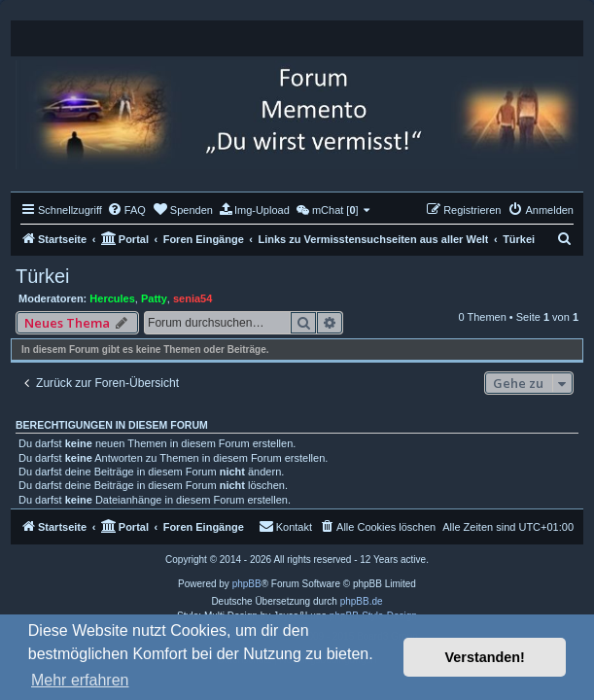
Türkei (43, 276)
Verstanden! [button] (485, 657)
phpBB (247, 584)
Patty (154, 298)
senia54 (192, 298)
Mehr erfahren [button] (80, 680)
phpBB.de (362, 601)
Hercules (112, 298)
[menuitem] (126, 210)
